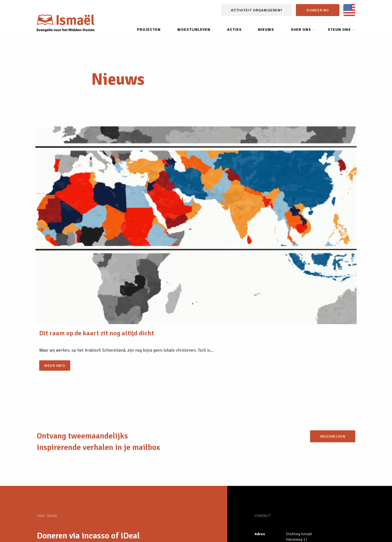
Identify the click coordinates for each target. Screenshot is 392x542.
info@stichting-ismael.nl (306, 457)
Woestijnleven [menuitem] (194, 36)
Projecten (54, 469)
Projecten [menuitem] (149, 36)
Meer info (56, 246)
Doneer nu (318, 17)
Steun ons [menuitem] (339, 36)
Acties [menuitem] (234, 36)
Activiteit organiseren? (257, 17)
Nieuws (51, 456)
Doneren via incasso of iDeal (88, 430)
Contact (147, 532)
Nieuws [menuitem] (266, 36)
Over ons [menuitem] (301, 36)
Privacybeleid (96, 532)
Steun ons (124, 532)
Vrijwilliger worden (73, 443)
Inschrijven (333, 331)
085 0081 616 (298, 449)
